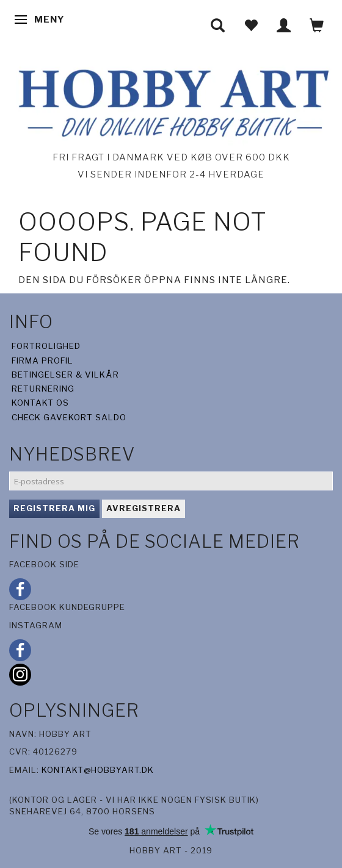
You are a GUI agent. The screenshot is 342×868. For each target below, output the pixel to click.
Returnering (43, 389)
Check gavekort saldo (69, 417)
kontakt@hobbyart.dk (98, 770)
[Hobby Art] (171, 101)
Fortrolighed (46, 346)
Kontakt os (40, 403)
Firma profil (42, 360)
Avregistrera (144, 508)
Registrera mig (54, 508)
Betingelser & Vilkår (65, 375)
